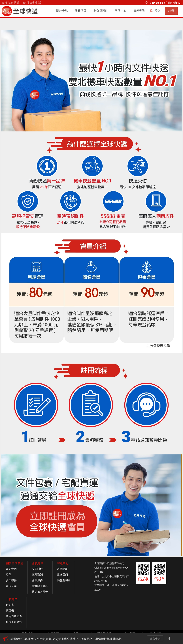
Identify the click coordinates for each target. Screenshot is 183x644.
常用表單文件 (14, 616)
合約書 (10, 605)
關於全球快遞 (14, 563)
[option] (73, 639)
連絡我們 (62, 575)
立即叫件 (37, 569)
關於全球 (62, 11)
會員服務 (37, 580)
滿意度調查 (64, 580)
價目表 (10, 611)
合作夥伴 (11, 580)
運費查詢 (155, 639)
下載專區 (12, 599)
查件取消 (37, 575)
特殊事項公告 (14, 622)
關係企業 (11, 586)
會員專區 (38, 563)
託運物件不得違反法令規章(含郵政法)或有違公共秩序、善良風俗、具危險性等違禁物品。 (67, 639)
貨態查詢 (139, 11)
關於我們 (11, 569)
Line (177, 639)
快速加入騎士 (40, 592)
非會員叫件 (101, 11)
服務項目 (81, 11)
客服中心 (121, 11)
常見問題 (62, 569)
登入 (155, 11)
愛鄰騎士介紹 (40, 586)
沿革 (9, 575)
